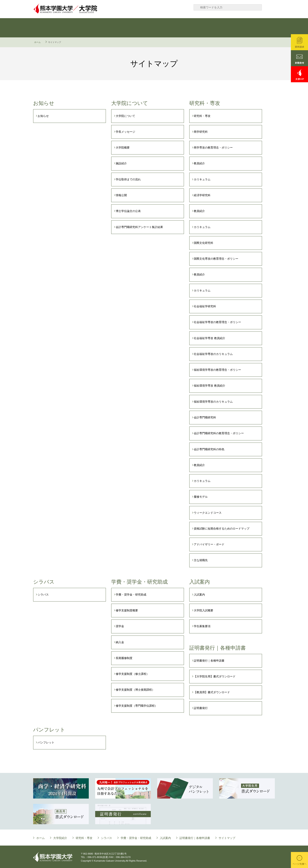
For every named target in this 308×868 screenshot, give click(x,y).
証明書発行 (201, 708)
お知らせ (43, 116)
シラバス (133, 28)
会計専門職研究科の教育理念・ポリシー (219, 433)
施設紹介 (121, 163)
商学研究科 (201, 132)
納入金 (120, 642)
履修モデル (201, 497)
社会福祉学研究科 (205, 306)
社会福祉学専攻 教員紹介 (210, 338)
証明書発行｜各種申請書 (255, 28)
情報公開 (121, 195)
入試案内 (214, 28)
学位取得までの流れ (128, 179)
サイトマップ (227, 838)
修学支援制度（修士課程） (132, 674)
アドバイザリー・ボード (209, 544)
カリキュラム (202, 179)
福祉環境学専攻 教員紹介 (210, 386)
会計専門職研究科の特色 (209, 449)
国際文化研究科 (204, 243)
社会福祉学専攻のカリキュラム (213, 354)
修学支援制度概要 (127, 610)
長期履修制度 (124, 658)
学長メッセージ (125, 132)
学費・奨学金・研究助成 (173, 28)
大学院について (51, 28)
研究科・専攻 (92, 28)
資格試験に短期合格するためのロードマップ (222, 529)
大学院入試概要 (204, 610)
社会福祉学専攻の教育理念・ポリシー (217, 322)
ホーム (37, 42)
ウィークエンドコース (208, 513)
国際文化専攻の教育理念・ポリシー (216, 259)
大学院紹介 (60, 838)
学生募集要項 (202, 626)
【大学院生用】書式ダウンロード (215, 676)
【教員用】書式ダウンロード (212, 692)
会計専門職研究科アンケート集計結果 (139, 227)
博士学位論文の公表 (128, 211)
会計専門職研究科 (205, 417)
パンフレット (46, 742)
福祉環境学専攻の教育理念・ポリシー (217, 370)
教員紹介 (199, 163)
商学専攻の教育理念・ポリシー (213, 148)
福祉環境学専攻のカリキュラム (213, 402)
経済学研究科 (202, 195)
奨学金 (120, 626)
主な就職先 (201, 560)
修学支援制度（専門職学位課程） (137, 706)
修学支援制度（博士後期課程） (135, 690)
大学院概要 (123, 148)
